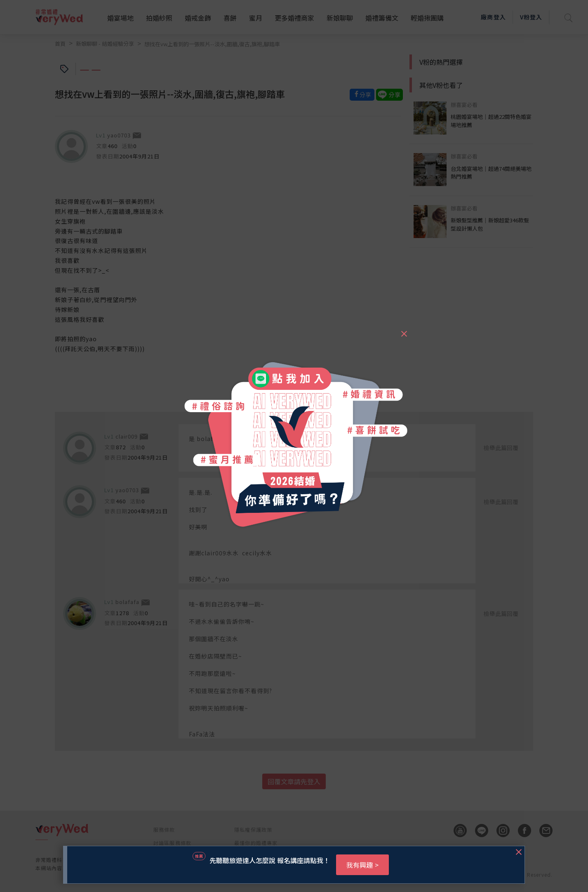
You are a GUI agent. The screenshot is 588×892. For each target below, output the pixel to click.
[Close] (404, 330)
